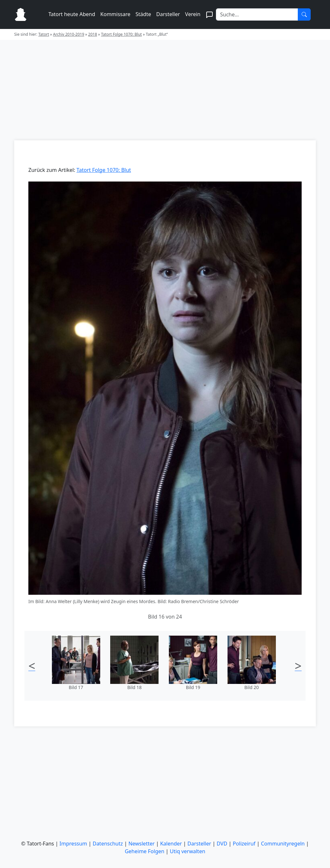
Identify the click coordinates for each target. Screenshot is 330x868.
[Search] (257, 14)
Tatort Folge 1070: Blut (121, 34)
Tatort (44, 34)
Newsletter (141, 844)
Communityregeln (283, 844)
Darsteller (168, 14)
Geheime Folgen (145, 851)
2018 (93, 34)
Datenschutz (108, 844)
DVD (222, 844)
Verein (193, 14)
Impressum (73, 844)
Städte (143, 14)
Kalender (171, 844)
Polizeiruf (244, 844)
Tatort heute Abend (72, 14)
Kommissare (115, 14)
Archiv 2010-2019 (69, 34)
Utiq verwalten (188, 851)
